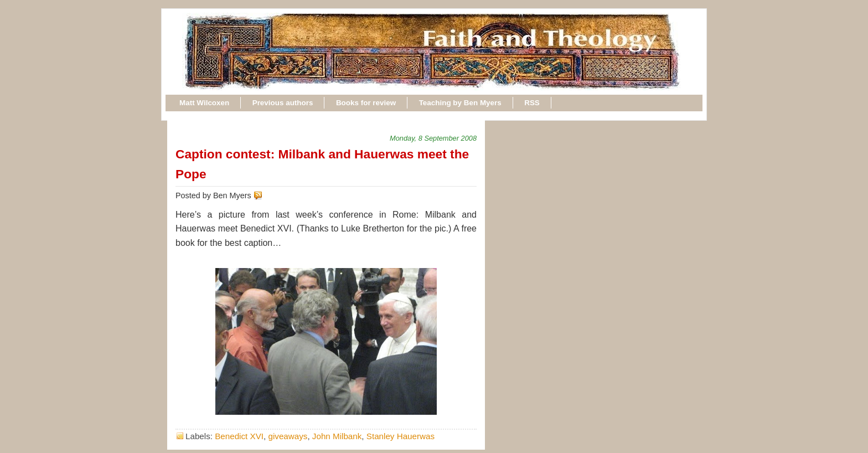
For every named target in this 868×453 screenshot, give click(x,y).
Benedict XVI (239, 436)
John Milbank (337, 436)
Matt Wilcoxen (204, 103)
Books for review (366, 103)
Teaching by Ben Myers (460, 103)
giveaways (288, 436)
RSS (532, 103)
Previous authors (283, 103)
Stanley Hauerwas (401, 436)
